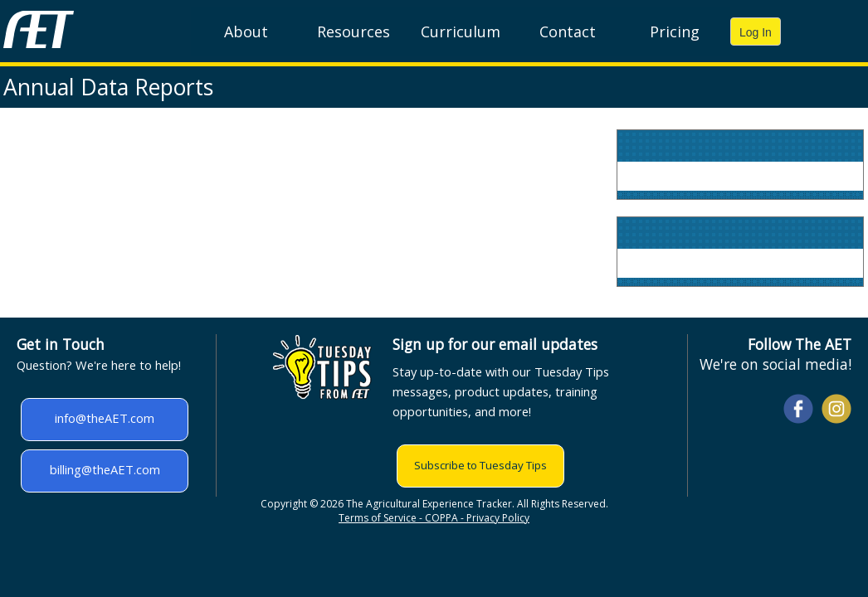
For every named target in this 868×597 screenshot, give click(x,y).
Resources (354, 32)
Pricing (675, 32)
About (246, 32)
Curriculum (461, 32)
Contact (568, 32)
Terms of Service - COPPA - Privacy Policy (434, 518)
